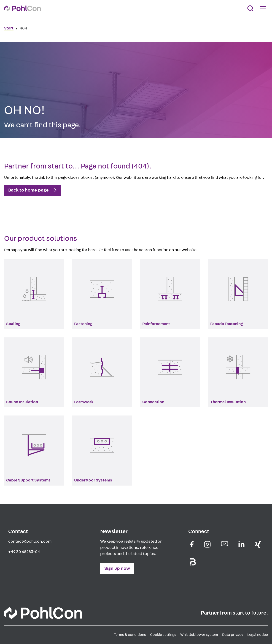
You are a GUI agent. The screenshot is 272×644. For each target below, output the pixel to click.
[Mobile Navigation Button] (264, 8)
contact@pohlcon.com (30, 541)
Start (9, 28)
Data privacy (233, 635)
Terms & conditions (130, 635)
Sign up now (117, 568)
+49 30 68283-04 (24, 552)
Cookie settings (163, 635)
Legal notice (258, 635)
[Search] (250, 8)
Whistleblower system (199, 635)
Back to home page (28, 190)
